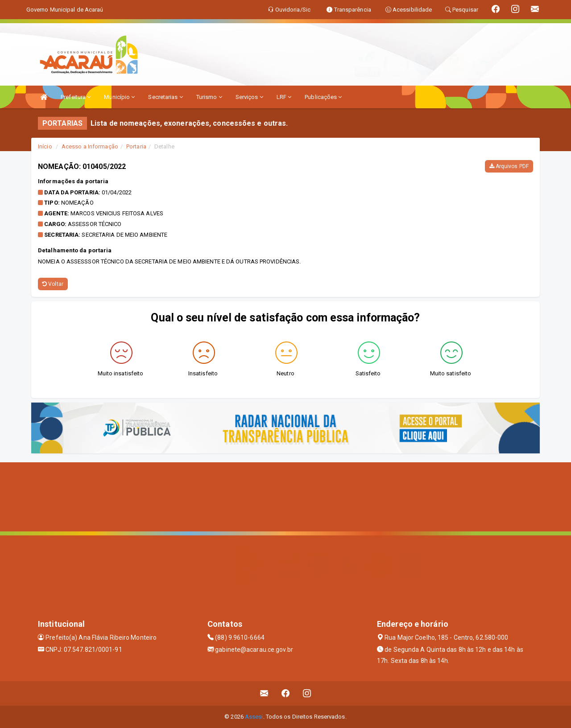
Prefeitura (76, 97)
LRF (284, 97)
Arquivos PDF (509, 166)
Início (45, 146)
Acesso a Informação (90, 146)
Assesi (254, 717)
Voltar (53, 284)
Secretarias (165, 97)
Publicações (323, 97)
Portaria (136, 146)
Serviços (249, 97)
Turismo (209, 97)
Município (119, 97)
